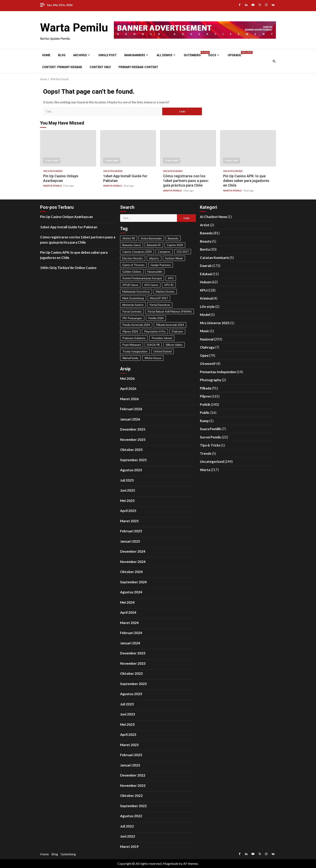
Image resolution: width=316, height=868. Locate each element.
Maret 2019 (129, 847)
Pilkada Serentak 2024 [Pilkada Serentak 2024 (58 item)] (170, 325)
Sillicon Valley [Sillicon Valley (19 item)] (174, 345)
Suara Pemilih (210, 429)
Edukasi (206, 274)
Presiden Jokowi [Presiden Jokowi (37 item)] (162, 338)
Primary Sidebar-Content (138, 67)
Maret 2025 (129, 521)
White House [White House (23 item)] (153, 358)
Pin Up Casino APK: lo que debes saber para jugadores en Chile (248, 148)
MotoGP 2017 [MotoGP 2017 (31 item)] (159, 298)
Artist (205, 225)
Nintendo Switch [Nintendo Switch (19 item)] (133, 305)
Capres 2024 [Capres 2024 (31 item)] (175, 245)
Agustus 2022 (131, 816)
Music (205, 331)
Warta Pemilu (74, 28)
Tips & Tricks (210, 445)
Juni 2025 (128, 490)
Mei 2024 (127, 602)
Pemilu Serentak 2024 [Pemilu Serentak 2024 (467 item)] (136, 325)
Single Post (108, 55)
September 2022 (133, 806)
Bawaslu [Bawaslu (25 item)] (173, 238)
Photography (211, 380)
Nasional (207, 339)
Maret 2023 (129, 745)
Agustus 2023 (131, 694)
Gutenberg (192, 55)
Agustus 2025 (131, 470)
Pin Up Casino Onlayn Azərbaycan (68, 148)
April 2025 (128, 511)
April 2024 (128, 612)
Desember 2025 (133, 429)
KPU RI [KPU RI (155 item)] (169, 285)
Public (205, 413)
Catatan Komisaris (214, 258)
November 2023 (133, 663)
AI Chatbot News (214, 217)
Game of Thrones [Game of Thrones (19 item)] (133, 265)
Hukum (205, 282)
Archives (80, 55)
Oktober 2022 (131, 796)
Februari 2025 (131, 531)
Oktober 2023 (131, 673)
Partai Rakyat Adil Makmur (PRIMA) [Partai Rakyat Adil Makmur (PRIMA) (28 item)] (170, 311)
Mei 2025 (127, 501)
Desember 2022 (133, 775)
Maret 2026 (129, 399)
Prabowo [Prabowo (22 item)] (177, 331)
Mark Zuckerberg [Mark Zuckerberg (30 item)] (133, 298)
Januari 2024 (130, 643)
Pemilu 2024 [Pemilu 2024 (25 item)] (156, 318)
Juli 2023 (127, 704)
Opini (204, 356)
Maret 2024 (129, 623)
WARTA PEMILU (53, 186)
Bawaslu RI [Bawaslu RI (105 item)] (154, 245)
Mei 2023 (127, 724)
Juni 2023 (128, 714)
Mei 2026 (127, 378)
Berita (205, 249)
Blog (62, 55)
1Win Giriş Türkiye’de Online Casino (68, 268)
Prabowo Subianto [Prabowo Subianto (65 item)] (134, 338)
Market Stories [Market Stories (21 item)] (165, 291)
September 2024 (133, 582)
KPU (203, 290)
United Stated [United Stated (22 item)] (163, 351)
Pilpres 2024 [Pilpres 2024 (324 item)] (130, 331)
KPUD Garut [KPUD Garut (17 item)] (130, 285)
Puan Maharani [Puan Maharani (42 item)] (132, 345)
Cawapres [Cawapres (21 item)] (164, 252)
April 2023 (128, 735)
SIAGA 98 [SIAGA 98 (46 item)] (153, 345)
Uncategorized (53, 171)
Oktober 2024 (131, 572)
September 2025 (133, 460)
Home (46, 55)
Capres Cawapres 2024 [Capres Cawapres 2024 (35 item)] (137, 252)
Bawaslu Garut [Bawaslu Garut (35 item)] (132, 245)
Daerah (206, 266)
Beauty (206, 241)
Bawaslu (206, 233)
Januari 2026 (130, 419)
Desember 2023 (133, 653)
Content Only (100, 67)
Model (205, 315)
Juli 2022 (127, 826)
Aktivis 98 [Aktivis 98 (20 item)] (129, 238)
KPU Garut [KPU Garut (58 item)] (151, 285)
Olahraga (207, 347)
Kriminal (206, 298)
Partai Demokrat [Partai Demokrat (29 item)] (160, 305)
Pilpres (205, 396)
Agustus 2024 (131, 592)
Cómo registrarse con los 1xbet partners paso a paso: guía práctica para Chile (188, 148)
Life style (207, 307)
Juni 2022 (128, 836)
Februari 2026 (131, 409)
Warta (205, 470)
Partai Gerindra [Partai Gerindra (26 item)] (132, 311)
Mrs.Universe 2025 (215, 323)
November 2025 (133, 440)
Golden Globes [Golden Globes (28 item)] (132, 272)
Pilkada (206, 388)
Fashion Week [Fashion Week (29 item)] (174, 258)
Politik (205, 404)
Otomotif (208, 364)
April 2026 (128, 389)
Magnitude (171, 863)
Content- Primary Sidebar (62, 67)
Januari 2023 (130, 765)
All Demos (164, 55)
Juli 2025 (127, 480)
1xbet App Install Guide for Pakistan (128, 148)
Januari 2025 (130, 541)
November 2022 (133, 785)
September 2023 (133, 684)
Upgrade (234, 55)
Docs (212, 55)
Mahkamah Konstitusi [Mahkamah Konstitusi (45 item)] (136, 291)
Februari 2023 (131, 755)
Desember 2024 (133, 551)
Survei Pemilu (211, 437)
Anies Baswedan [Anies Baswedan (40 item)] (151, 238)
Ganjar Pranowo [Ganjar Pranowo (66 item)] (161, 265)
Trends (206, 453)
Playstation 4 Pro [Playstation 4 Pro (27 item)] (155, 331)
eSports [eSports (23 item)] (154, 258)
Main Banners (135, 55)
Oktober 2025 (131, 450)
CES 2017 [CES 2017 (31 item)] (183, 252)
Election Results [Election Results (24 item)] (133, 258)
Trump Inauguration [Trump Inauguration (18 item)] (135, 351)
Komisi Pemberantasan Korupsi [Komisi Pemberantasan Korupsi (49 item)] (142, 278)
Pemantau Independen (218, 372)
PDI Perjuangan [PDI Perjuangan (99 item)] (132, 318)
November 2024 (133, 562)
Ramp (204, 421)
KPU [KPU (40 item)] (171, 278)
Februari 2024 (131, 633)
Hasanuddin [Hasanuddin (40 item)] (155, 272)
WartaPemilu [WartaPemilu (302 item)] (130, 358)
